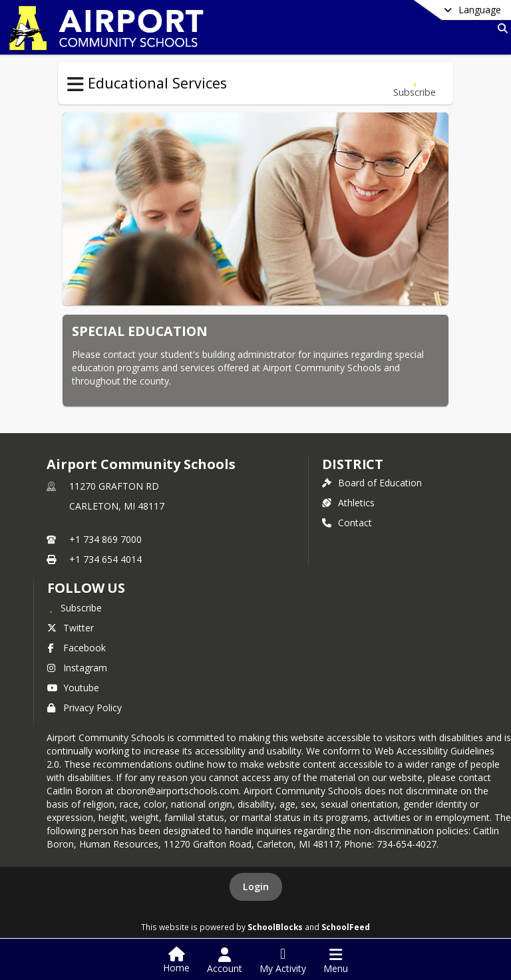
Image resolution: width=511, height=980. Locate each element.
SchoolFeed (346, 927)
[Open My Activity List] (283, 961)
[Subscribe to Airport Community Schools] (75, 607)
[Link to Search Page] (500, 28)
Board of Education (372, 483)
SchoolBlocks (275, 927)
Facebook (77, 648)
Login (256, 887)
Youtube (73, 688)
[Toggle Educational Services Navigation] (76, 84)
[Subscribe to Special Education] (415, 83)
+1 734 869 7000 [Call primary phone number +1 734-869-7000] (105, 539)
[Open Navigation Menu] (336, 961)
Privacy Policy (85, 708)
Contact (347, 523)
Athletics (348, 503)
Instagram (77, 668)
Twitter (71, 628)
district (353, 464)
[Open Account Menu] (225, 961)
